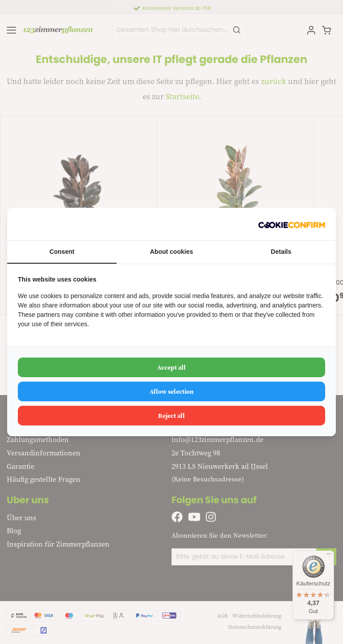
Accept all (171, 367)
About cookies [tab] (171, 252)
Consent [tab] (62, 252)
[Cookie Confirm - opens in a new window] (292, 224)
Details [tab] (281, 252)
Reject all (171, 416)
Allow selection (172, 391)
